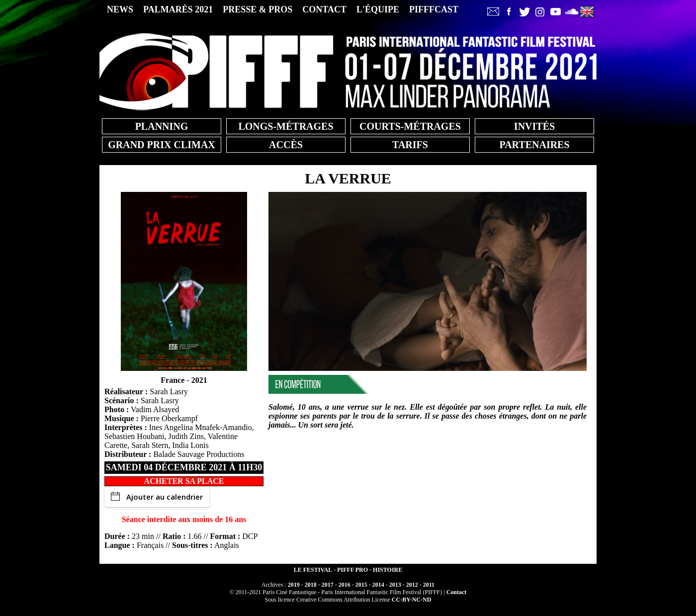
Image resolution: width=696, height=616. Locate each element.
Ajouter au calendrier (157, 497)
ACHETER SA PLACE (184, 481)
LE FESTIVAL (313, 570)
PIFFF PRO (352, 570)
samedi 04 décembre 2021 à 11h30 (184, 467)
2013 (395, 585)
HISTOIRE (388, 570)
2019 (294, 585)
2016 (345, 585)
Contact (457, 592)
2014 (378, 585)
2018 (311, 585)
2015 (361, 585)
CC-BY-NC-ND (412, 600)
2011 (429, 585)
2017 (328, 585)
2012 (412, 585)
